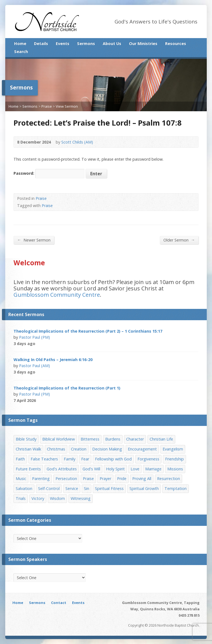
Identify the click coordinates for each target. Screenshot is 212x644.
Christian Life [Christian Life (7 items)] (161, 439)
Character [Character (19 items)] (135, 439)
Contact (59, 603)
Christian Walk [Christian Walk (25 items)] (28, 449)
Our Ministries (143, 43)
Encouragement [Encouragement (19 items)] (142, 449)
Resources (176, 43)
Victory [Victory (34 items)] (38, 498)
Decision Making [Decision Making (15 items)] (107, 449)
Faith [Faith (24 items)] (20, 459)
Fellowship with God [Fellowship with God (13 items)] (113, 459)
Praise (47, 106)
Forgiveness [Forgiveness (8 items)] (148, 459)
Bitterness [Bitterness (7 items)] (90, 439)
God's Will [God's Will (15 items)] (91, 469)
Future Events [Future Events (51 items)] (28, 469)
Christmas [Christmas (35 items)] (56, 449)
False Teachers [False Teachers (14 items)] (44, 459)
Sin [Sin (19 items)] (87, 488)
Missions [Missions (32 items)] (175, 469)
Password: (49, 173)
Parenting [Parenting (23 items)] (41, 479)
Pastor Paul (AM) (35, 366)
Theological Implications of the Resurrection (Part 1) (67, 388)
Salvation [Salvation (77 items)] (24, 488)
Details (41, 43)
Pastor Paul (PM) (35, 337)
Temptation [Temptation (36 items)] (176, 488)
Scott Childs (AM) (77, 142)
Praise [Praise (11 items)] (88, 479)
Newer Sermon (34, 240)
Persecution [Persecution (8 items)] (66, 479)
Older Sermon (179, 240)
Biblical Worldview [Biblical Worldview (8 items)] (59, 439)
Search (21, 51)
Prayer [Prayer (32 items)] (105, 479)
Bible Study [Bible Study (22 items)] (26, 439)
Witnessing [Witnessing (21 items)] (81, 498)
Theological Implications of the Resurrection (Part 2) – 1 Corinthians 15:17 (88, 331)
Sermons (86, 43)
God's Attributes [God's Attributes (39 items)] (62, 469)
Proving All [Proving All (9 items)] (142, 479)
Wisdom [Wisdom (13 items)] (57, 498)
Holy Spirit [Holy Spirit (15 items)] (115, 469)
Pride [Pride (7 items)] (122, 479)
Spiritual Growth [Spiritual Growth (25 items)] (144, 488)
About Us (112, 43)
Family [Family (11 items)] (70, 459)
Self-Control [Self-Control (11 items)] (49, 488)
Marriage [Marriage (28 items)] (153, 469)
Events (63, 43)
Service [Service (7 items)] (72, 488)
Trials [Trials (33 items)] (21, 498)
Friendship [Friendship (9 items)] (174, 459)
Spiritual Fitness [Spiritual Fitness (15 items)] (109, 488)
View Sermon (67, 106)
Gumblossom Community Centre (57, 295)
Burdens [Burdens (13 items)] (113, 439)
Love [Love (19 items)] (135, 469)
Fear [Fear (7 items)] (85, 459)
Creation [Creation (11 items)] (79, 449)
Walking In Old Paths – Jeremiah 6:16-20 (53, 360)
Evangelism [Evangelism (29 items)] (173, 449)
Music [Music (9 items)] (21, 479)
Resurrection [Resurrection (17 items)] (169, 479)
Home (20, 43)
